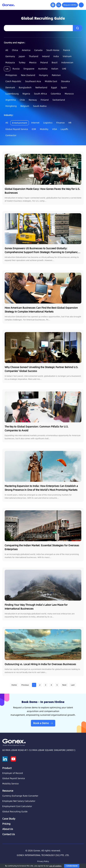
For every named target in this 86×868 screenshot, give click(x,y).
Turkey (22, 62)
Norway (33, 100)
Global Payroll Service (17, 129)
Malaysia (10, 62)
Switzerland (59, 100)
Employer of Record (13, 773)
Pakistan (56, 75)
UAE (64, 69)
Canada (38, 50)
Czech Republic (13, 81)
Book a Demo (41, 723)
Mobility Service (10, 784)
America (26, 50)
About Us (8, 829)
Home (14, 685)
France (67, 50)
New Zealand (28, 75)
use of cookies (55, 866)
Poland (44, 62)
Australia (43, 69)
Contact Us (9, 834)
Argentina (11, 100)
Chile (22, 100)
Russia (16, 69)
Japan (22, 56)
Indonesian (67, 62)
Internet (35, 123)
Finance (60, 123)
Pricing (6, 824)
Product (7, 768)
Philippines (11, 75)
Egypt (54, 87)
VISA (54, 129)
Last (73, 685)
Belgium (25, 106)
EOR (34, 129)
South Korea (53, 50)
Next (64, 685)
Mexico (33, 62)
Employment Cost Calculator (17, 806)
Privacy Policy (43, 861)
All (7, 50)
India (56, 56)
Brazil (55, 62)
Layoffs (64, 129)
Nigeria (26, 94)
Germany (10, 56)
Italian (55, 69)
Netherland (41, 87)
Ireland (46, 56)
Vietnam (67, 56)
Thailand (34, 56)
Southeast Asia (33, 81)
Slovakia (65, 81)
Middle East (51, 81)
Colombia (56, 94)
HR (70, 123)
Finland (45, 100)
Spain (64, 87)
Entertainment (20, 123)
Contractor (11, 135)
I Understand (72, 866)
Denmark (10, 87)
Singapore (29, 69)
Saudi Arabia (40, 106)
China (15, 50)
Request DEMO (70, 5)
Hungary (43, 75)
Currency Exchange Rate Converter (20, 796)
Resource (8, 791)
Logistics (48, 123)
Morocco (69, 94)
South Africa (40, 94)
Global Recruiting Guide (15, 812)
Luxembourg (12, 94)
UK (7, 69)
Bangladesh (25, 87)
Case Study (9, 819)
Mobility (44, 129)
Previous (25, 685)
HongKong (11, 106)
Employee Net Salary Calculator (19, 801)
